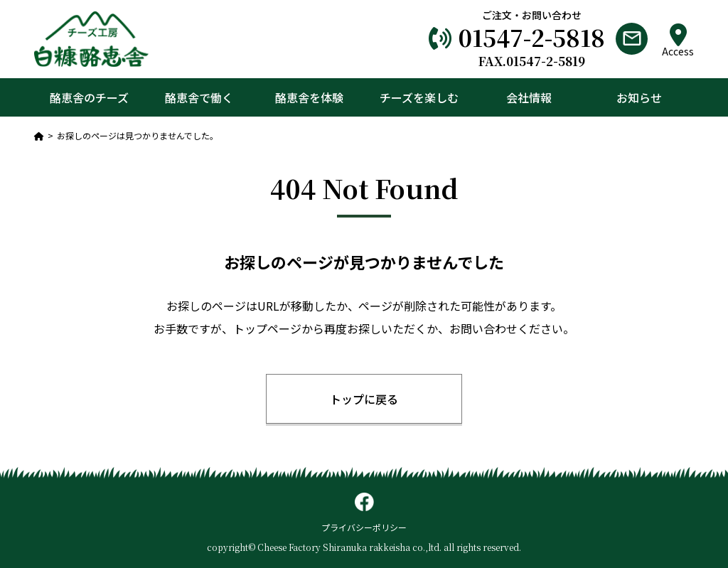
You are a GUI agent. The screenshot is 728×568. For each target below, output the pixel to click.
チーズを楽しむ (419, 97)
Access (678, 40)
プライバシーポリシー (364, 527)
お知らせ (639, 97)
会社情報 (529, 97)
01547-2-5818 (532, 37)
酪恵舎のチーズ (89, 97)
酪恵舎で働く (199, 97)
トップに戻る (364, 399)
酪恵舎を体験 (309, 97)
